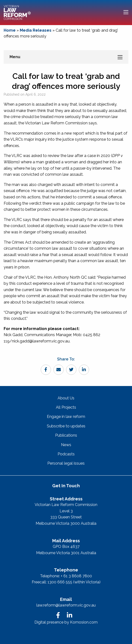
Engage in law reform (66, 417)
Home (10, 30)
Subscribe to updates (66, 426)
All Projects (66, 407)
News (66, 445)
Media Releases (36, 30)
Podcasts (66, 454)
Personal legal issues (66, 463)
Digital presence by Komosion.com (66, 622)
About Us (66, 398)
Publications (66, 435)
